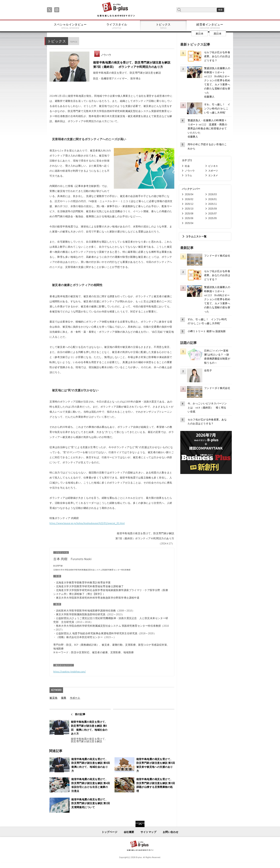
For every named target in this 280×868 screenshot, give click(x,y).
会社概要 (129, 832)
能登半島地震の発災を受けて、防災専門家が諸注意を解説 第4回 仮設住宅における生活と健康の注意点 (91, 785)
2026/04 (189, 194)
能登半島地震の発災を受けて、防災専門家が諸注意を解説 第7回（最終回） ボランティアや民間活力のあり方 (132, 65)
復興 (64, 698)
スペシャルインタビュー (70, 26)
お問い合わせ (171, 832)
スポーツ (213, 171)
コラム (188, 175)
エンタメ (213, 175)
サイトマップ (148, 832)
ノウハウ (106, 55)
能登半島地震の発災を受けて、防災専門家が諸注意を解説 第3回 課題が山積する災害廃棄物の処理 (156, 785)
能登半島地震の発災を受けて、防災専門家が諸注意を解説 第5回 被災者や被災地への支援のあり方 (156, 765)
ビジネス (213, 166)
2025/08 (189, 214)
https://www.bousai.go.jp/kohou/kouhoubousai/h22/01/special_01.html (87, 523)
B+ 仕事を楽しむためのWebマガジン (116, 10)
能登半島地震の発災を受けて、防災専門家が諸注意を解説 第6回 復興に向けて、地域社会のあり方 (89, 728)
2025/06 (189, 218)
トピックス (163, 26)
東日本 (200, 34)
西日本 (218, 34)
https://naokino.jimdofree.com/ (70, 672)
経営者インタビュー (210, 26)
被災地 (53, 698)
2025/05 (213, 218)
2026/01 (213, 199)
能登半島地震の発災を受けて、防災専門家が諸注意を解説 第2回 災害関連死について (91, 803)
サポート (75, 698)
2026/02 (189, 199)
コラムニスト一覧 (196, 236)
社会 (187, 166)
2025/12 (189, 204)
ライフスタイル (117, 26)
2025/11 (213, 204)
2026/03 (213, 194)
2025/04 (189, 223)
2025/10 (189, 209)
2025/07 (213, 214)
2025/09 (213, 209)
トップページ (110, 832)
